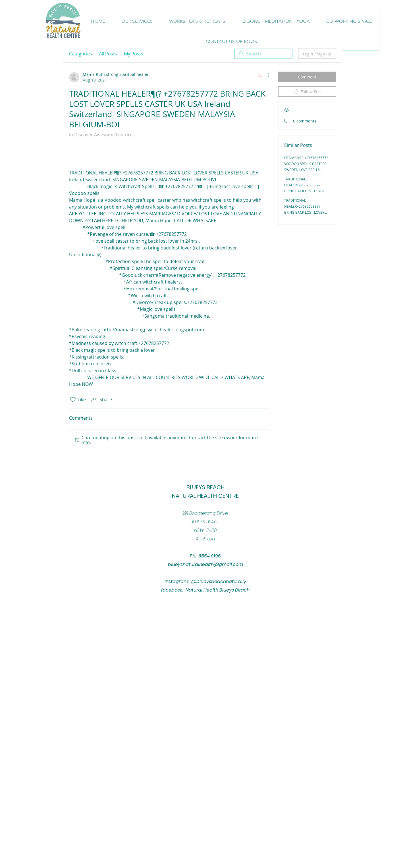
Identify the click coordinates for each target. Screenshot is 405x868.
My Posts (134, 54)
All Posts (108, 54)
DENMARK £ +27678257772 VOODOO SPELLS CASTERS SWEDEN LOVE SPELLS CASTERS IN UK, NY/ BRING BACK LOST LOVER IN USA (306, 170)
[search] (263, 54)
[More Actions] (266, 75)
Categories (81, 54)
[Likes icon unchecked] (73, 399)
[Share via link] (101, 399)
